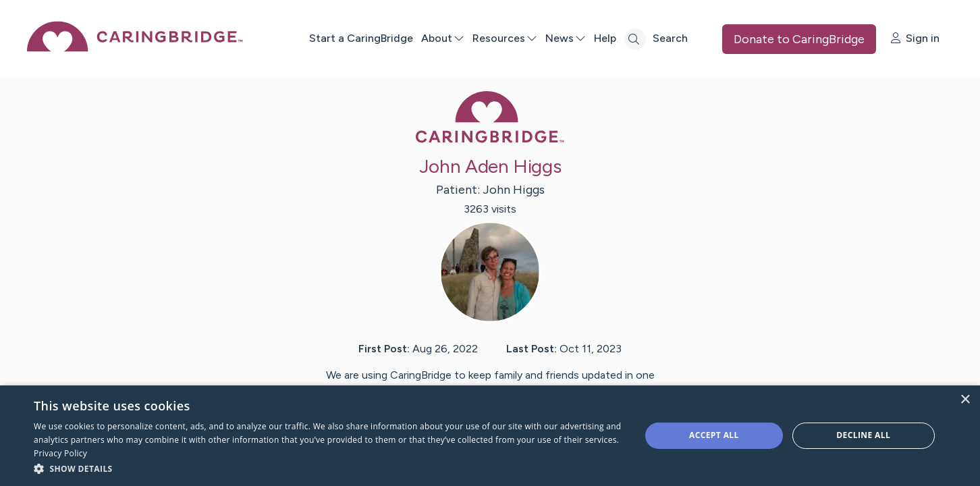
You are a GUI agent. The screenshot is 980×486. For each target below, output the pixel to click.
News (566, 38)
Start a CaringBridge (361, 38)
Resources (505, 38)
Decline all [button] (863, 435)
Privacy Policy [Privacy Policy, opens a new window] (60, 453)
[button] (328, 468)
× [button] (965, 400)
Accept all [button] (714, 435)
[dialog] (490, 436)
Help (605, 38)
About (443, 38)
